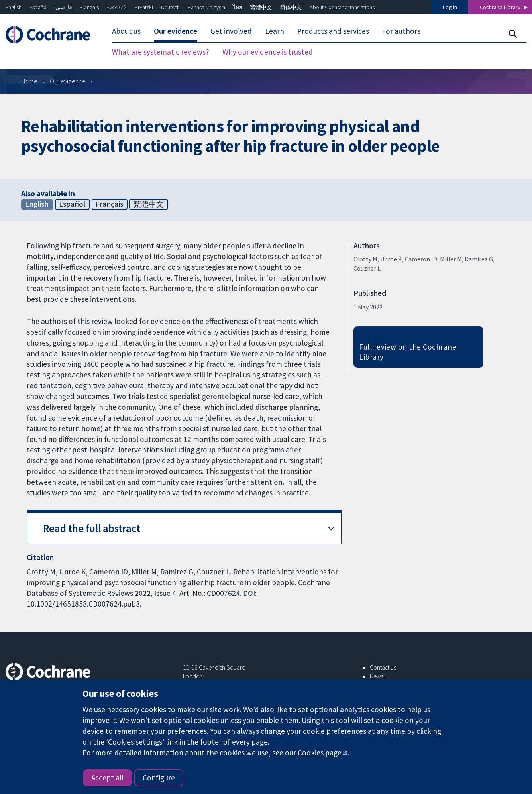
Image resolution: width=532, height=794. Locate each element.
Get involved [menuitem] (231, 31)
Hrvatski (144, 7)
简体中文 (291, 7)
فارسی (64, 7)
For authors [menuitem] (401, 31)
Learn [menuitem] (275, 31)
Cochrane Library (500, 7)
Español (39, 7)
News (377, 676)
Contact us (383, 667)
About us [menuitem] (126, 31)
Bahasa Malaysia (206, 7)
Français (89, 7)
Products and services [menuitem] (333, 31)
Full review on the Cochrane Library (408, 352)
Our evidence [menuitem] (176, 31)
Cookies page (320, 753)
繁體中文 (261, 7)
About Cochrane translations (342, 7)
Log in (450, 7)
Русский (117, 7)
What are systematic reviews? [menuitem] (161, 52)
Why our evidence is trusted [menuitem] (268, 52)
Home (29, 81)
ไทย (238, 7)
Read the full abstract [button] (92, 528)
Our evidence (68, 81)
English (14, 7)
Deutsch (170, 7)
